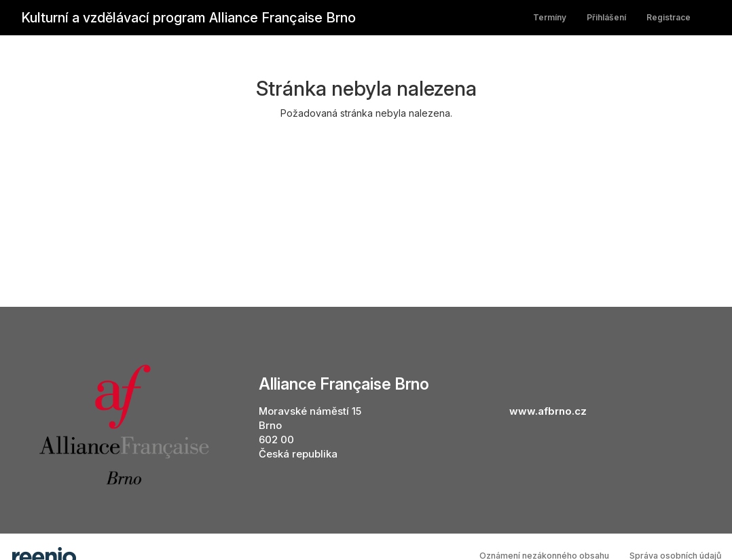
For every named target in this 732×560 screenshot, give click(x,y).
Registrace (669, 17)
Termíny (550, 17)
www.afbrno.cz (548, 411)
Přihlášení (606, 17)
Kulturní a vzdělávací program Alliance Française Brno (188, 18)
